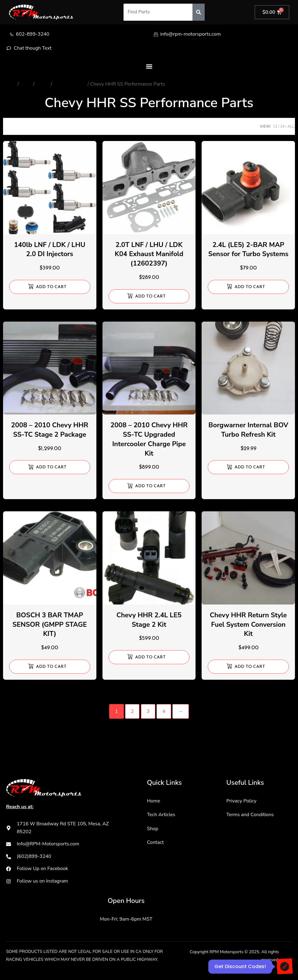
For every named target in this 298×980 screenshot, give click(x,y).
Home (10, 84)
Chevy (43, 84)
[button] (149, 66)
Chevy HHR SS (70, 84)
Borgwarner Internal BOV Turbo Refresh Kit (248, 430)
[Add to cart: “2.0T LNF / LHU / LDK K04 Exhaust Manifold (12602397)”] (149, 296)
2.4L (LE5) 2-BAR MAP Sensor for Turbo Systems (248, 250)
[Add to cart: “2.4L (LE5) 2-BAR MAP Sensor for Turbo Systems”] (248, 287)
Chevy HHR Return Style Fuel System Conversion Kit (248, 625)
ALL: (291, 126)
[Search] (199, 12)
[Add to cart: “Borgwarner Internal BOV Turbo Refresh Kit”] (248, 467)
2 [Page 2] (132, 711)
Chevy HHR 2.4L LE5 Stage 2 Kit (149, 620)
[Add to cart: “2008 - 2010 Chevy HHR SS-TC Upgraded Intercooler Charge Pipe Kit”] (149, 486)
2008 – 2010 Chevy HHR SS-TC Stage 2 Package (50, 430)
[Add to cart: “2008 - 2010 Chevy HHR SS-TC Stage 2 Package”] (50, 467)
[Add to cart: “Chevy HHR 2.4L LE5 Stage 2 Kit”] (149, 657)
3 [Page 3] (148, 711)
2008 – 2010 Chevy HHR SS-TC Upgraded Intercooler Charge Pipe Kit (149, 439)
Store (26, 84)
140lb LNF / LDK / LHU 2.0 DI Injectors (50, 250)
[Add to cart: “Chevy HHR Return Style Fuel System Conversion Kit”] (248, 667)
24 (282, 126)
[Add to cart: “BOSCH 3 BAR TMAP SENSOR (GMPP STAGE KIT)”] (50, 667)
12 (275, 126)
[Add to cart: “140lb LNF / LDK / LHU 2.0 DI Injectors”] (50, 287)
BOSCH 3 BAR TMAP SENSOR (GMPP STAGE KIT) (50, 625)
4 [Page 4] (164, 711)
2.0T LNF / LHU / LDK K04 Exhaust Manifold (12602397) (149, 254)
